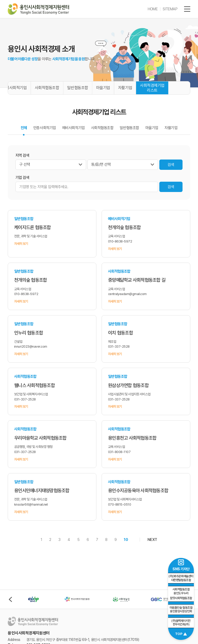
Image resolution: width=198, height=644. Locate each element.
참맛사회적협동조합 (181, 594)
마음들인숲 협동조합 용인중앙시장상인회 (181, 610)
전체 (24, 128)
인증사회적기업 (45, 128)
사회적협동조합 (47, 88)
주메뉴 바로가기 (0, 0)
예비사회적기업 (73, 128)
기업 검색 (22, 178)
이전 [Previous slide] (10, 599)
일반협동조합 (77, 88)
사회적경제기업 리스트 (152, 88)
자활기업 (125, 88)
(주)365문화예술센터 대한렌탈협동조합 (181, 578)
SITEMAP (170, 9)
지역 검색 (22, 155)
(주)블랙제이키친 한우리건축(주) (181, 623)
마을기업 (103, 88)
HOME (153, 9)
